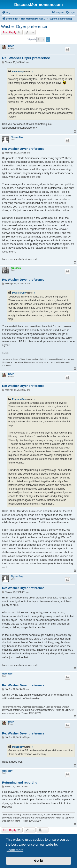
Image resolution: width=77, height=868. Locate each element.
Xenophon (16, 268)
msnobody (18, 71)
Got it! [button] (38, 861)
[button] (38, 39)
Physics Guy (17, 137)
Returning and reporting (20, 782)
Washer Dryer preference (24, 27)
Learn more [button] (15, 850)
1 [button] (43, 39)
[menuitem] (6, 13)
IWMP (11, 46)
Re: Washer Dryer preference (26, 58)
